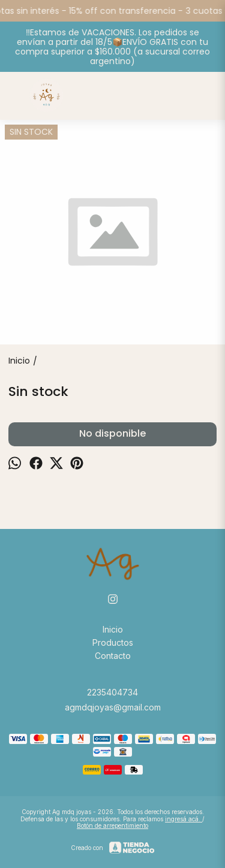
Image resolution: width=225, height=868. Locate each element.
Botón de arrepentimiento (112, 825)
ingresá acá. (184, 819)
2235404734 (112, 692)
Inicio (113, 629)
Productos (113, 642)
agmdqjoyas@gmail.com (113, 707)
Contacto (113, 656)
